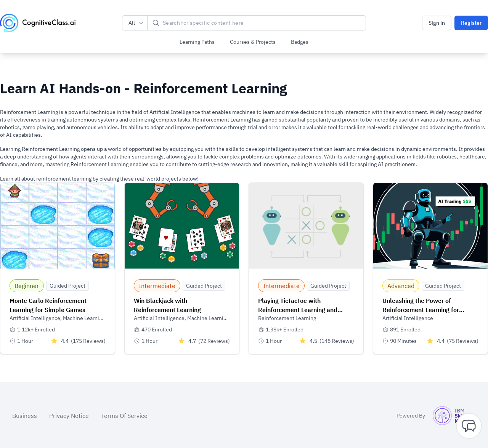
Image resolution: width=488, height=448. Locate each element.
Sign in (437, 23)
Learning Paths (197, 42)
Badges (300, 42)
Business (25, 414)
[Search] (257, 23)
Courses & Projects (253, 42)
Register (471, 23)
